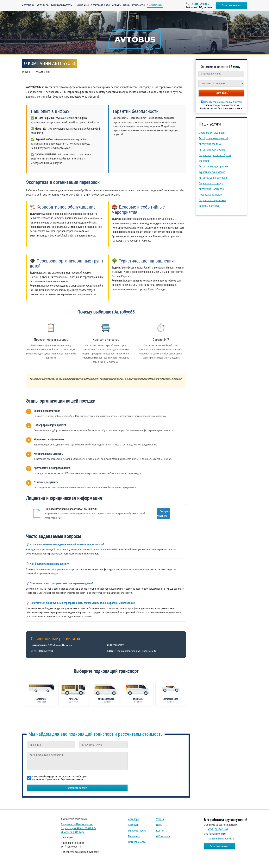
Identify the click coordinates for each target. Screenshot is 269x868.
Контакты (138, 5)
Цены (127, 5)
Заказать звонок (231, 5)
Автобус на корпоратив (212, 150)
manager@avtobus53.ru (221, 839)
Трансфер (204, 161)
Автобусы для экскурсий (213, 178)
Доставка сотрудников (212, 133)
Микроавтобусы (62, 5)
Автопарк (28, 5)
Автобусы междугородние (214, 166)
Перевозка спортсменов (212, 200)
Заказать (221, 93)
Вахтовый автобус (209, 206)
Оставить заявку (77, 788)
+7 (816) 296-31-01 (200, 4)
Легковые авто (100, 5)
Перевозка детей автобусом (215, 155)
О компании (163, 836)
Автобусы (43, 5)
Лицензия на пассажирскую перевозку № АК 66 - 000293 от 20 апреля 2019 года (78, 828)
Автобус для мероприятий (213, 138)
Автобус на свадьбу (210, 144)
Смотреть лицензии (163, 513)
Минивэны (82, 5)
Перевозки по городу (211, 183)
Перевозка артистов (210, 195)
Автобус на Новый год (211, 189)
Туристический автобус (212, 172)
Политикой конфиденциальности (223, 102)
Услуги (117, 5)
